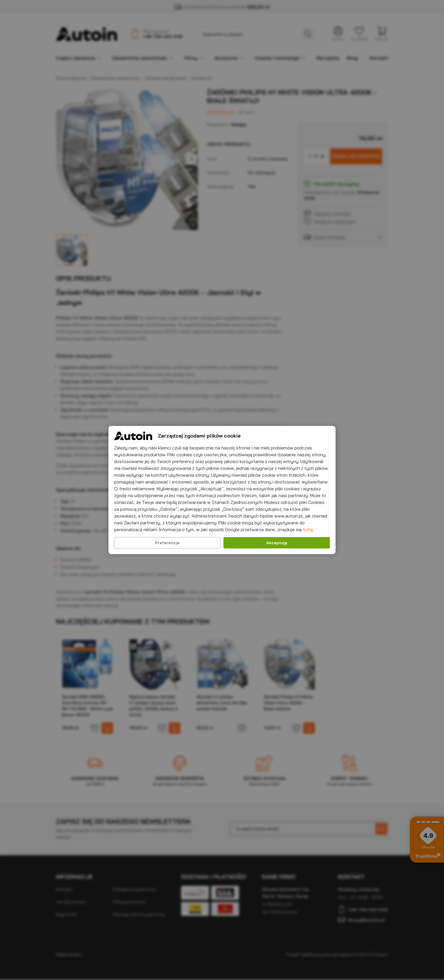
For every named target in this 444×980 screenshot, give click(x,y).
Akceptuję (277, 543)
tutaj (308, 529)
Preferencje (167, 543)
